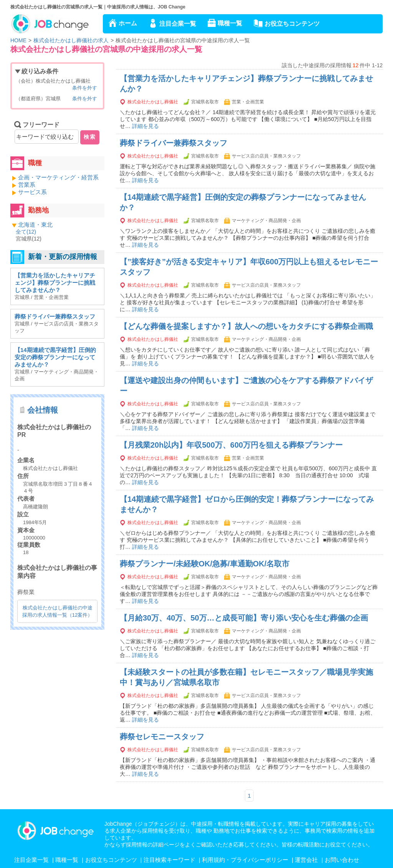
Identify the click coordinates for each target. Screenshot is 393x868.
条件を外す (85, 88)
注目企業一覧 (178, 24)
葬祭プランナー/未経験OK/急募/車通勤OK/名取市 (205, 564)
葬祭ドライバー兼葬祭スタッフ (173, 143)
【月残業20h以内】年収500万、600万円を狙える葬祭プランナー (231, 445)
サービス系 (32, 192)
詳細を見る (145, 126)
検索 (90, 137)
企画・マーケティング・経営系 (58, 177)
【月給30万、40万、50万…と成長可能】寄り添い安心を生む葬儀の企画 (244, 618)
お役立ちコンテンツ (292, 24)
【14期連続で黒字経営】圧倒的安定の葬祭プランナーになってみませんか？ (55, 357)
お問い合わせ (342, 860)
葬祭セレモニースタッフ (162, 737)
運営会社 (306, 860)
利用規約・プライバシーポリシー (245, 860)
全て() (26, 232)
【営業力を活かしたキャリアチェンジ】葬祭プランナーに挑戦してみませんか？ (55, 283)
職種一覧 (230, 23)
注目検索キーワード (169, 860)
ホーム (128, 23)
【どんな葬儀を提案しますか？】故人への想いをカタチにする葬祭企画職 (246, 326)
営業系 (27, 185)
